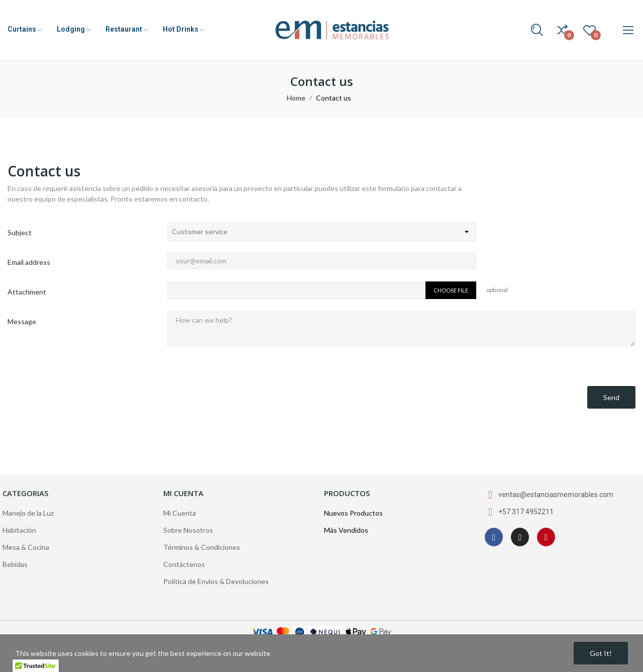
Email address (29, 262)
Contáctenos (184, 564)
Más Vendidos (346, 530)
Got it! (601, 653)
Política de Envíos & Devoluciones (216, 581)
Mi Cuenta (180, 513)
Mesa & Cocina (26, 547)
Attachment (27, 292)
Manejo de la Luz (28, 513)
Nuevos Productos (353, 513)
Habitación (19, 530)
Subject (20, 232)
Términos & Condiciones (202, 547)
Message (22, 321)
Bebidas (15, 564)
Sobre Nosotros (188, 530)
